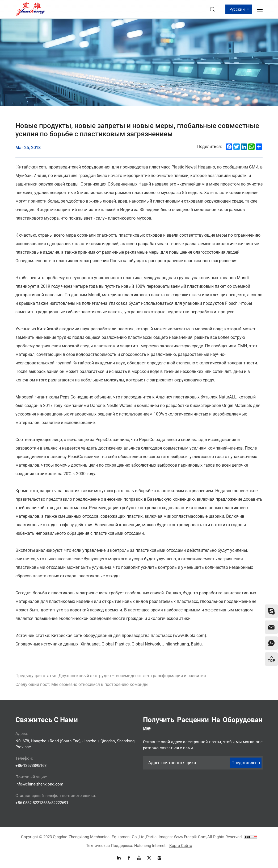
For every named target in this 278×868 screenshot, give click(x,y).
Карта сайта (181, 846)
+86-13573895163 (31, 766)
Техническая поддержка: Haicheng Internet (126, 846)
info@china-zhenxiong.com (39, 784)
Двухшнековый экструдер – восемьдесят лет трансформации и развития (111, 690)
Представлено (246, 763)
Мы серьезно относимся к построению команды (82, 699)
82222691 (60, 803)
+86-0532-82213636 (33, 803)
